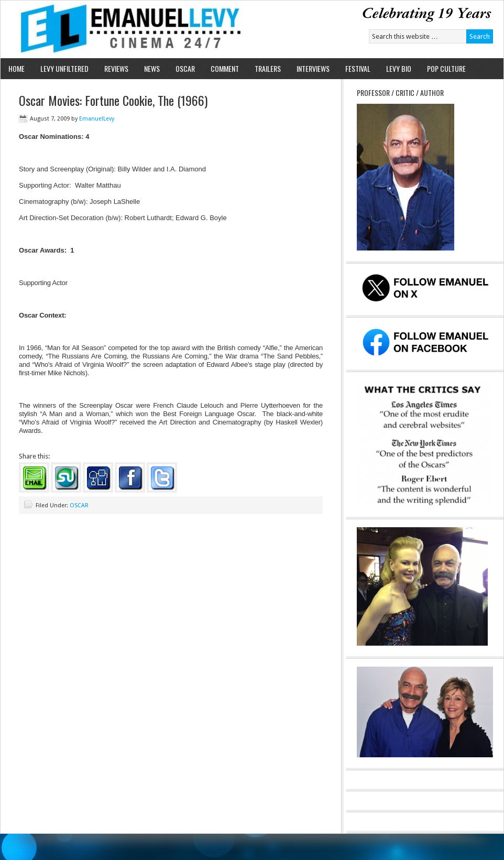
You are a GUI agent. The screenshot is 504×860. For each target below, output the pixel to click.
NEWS (152, 68)
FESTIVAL (358, 68)
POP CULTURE (446, 68)
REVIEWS (116, 68)
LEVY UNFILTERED (64, 68)
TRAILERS (268, 68)
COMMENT (225, 68)
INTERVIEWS (313, 68)
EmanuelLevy (97, 119)
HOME (17, 68)
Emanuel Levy (122, 29)
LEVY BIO (399, 68)
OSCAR (185, 68)
